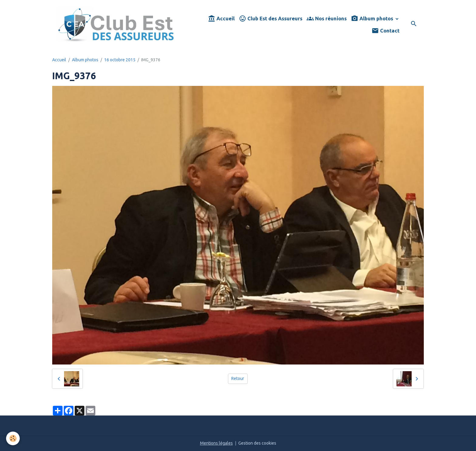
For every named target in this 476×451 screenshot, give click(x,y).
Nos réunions (327, 19)
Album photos (373, 19)
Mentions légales (216, 443)
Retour (238, 378)
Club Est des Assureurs (271, 19)
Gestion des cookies (257, 443)
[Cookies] (13, 438)
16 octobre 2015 (120, 60)
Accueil (221, 19)
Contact (386, 31)
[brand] (116, 24)
